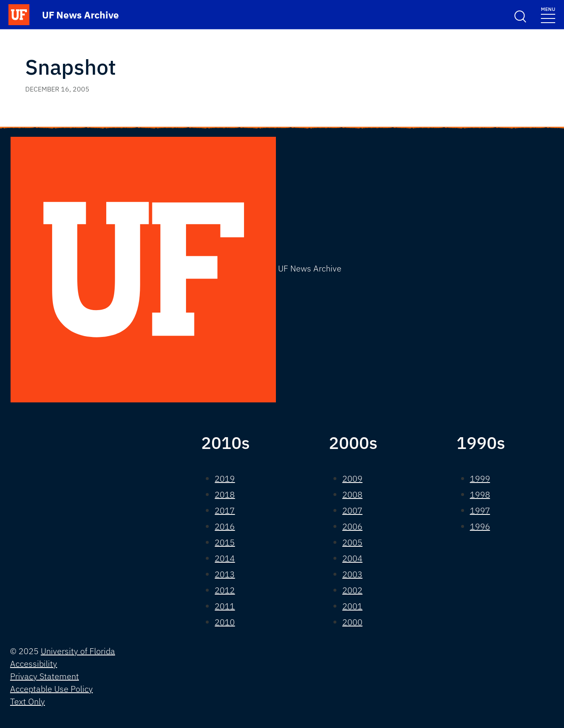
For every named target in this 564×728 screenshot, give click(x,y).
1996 (480, 526)
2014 (225, 558)
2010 (225, 622)
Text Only (28, 701)
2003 (352, 574)
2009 (352, 479)
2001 (352, 606)
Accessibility (34, 664)
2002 (352, 590)
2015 (225, 542)
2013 (225, 574)
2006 (352, 526)
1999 (480, 479)
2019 (225, 479)
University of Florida (78, 651)
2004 (352, 558)
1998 (480, 494)
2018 (225, 494)
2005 (352, 542)
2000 (352, 622)
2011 (225, 606)
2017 (225, 510)
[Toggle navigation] (548, 14)
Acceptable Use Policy (51, 689)
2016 (225, 526)
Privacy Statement (45, 676)
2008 (352, 494)
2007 (352, 510)
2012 (225, 590)
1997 (480, 510)
